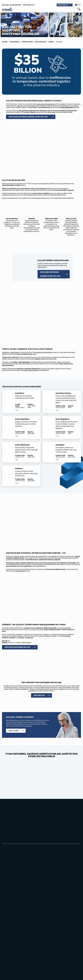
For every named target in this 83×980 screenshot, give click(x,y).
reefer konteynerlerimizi (31, 370)
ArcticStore (5, 352)
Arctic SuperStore (24, 362)
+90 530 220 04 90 (12, 5)
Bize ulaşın (14, 731)
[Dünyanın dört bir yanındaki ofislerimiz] (78, 5)
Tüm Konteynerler (15, 42)
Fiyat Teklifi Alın (63, 5)
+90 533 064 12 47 (29, 5)
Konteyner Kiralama (27, 42)
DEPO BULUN (39, 695)
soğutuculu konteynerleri (44, 352)
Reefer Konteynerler (41, 42)
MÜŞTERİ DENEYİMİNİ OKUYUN (18, 647)
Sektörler (51, 42)
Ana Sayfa (5, 42)
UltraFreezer (15, 352)
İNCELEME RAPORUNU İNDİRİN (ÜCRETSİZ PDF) (28, 117)
